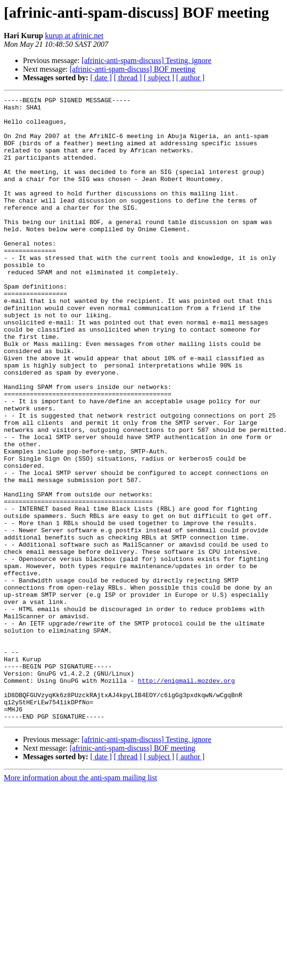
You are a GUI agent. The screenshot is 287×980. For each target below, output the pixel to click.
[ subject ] (159, 78)
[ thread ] (128, 78)
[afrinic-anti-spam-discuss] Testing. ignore (147, 60)
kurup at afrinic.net (74, 36)
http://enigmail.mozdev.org (186, 798)
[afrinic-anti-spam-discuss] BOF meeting (133, 69)
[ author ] (191, 78)
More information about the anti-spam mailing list (80, 902)
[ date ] (101, 78)
